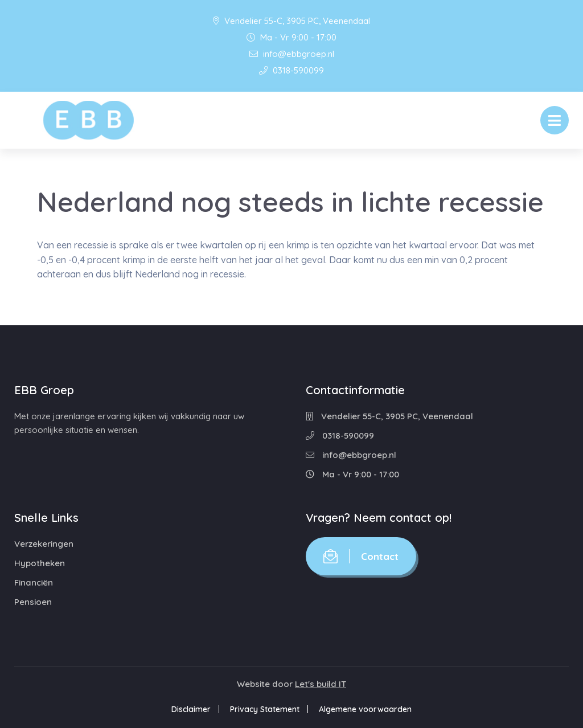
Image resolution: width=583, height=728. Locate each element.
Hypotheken (40, 563)
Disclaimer (191, 709)
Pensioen (33, 602)
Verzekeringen (44, 544)
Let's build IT (321, 684)
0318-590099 (291, 70)
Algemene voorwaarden (365, 709)
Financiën (34, 582)
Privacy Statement (265, 709)
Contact (361, 556)
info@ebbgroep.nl (292, 54)
